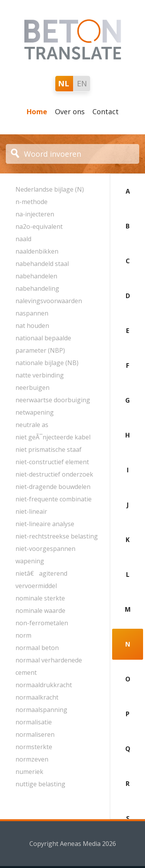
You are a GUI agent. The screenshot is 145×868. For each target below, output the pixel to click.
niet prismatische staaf (49, 449)
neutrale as (32, 425)
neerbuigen (32, 388)
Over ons (70, 112)
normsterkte (34, 747)
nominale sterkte (40, 598)
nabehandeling (37, 288)
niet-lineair (31, 511)
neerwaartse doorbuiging (53, 400)
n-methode (32, 202)
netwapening (35, 412)
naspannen (32, 313)
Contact (106, 112)
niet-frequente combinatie (54, 499)
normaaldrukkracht (44, 685)
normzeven (32, 759)
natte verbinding (40, 375)
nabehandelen (36, 276)
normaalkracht (37, 697)
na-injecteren (35, 214)
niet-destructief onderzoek (54, 474)
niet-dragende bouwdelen (53, 487)
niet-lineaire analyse (45, 524)
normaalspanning (41, 710)
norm (23, 635)
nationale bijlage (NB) (47, 363)
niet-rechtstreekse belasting (57, 536)
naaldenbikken (37, 251)
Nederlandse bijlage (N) (50, 189)
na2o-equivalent (39, 226)
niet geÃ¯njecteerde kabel (53, 437)
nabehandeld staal (42, 264)
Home (37, 112)
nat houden (32, 326)
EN (82, 83)
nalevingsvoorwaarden (49, 301)
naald (23, 239)
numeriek (29, 772)
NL (64, 83)
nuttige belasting (40, 784)
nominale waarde (40, 611)
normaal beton (37, 648)
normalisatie (34, 722)
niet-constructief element (52, 462)
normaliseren (35, 734)
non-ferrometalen (42, 623)
